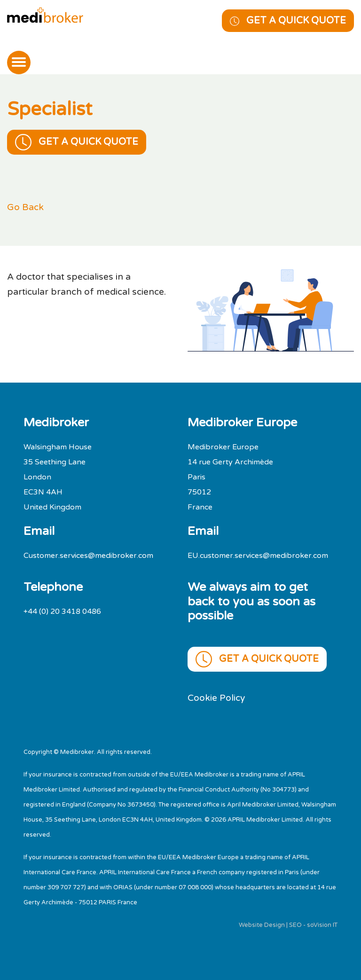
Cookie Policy (216, 698)
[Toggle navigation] (19, 63)
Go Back (25, 207)
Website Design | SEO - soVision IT (288, 925)
